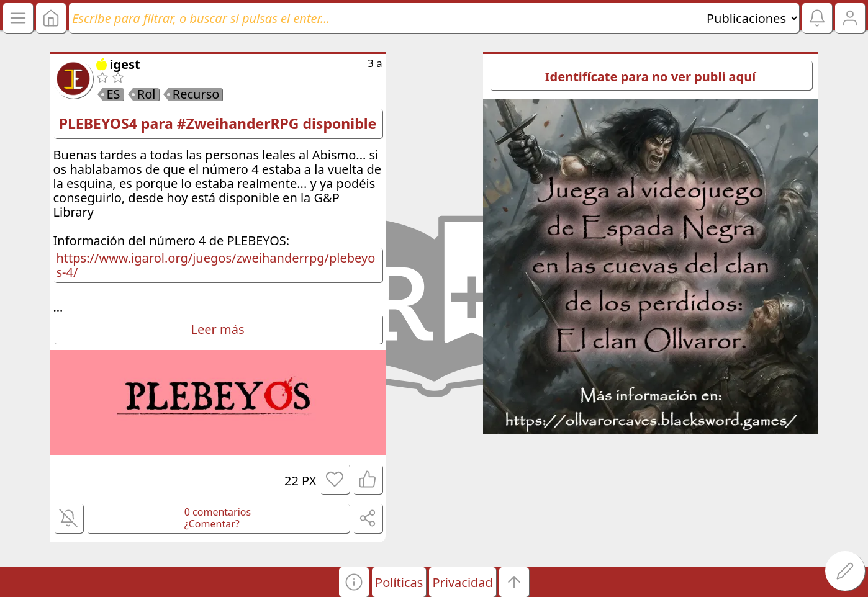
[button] (354, 582)
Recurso (196, 94)
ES (114, 94)
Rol (147, 94)
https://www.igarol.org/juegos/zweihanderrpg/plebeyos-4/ (216, 265)
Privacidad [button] (462, 582)
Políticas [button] (399, 582)
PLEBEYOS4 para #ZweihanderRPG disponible (218, 123)
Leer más (218, 329)
